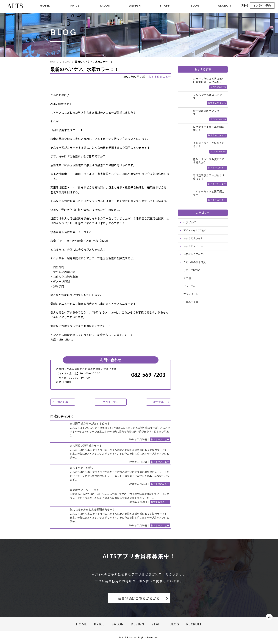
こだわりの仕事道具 (194, 262)
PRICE (75, 6)
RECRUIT (225, 6)
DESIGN (135, 6)
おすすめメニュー (160, 77)
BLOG (195, 6)
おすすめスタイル (193, 238)
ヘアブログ (190, 222)
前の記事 (63, 402)
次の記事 (158, 402)
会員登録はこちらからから (139, 598)
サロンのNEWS (192, 270)
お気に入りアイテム (194, 254)
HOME (45, 6)
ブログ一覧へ (111, 402)
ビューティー (191, 286)
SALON (105, 6)
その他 (187, 278)
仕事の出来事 (191, 302)
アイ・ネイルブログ (194, 230)
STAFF (165, 6)
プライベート (191, 294)
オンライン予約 (262, 6)
